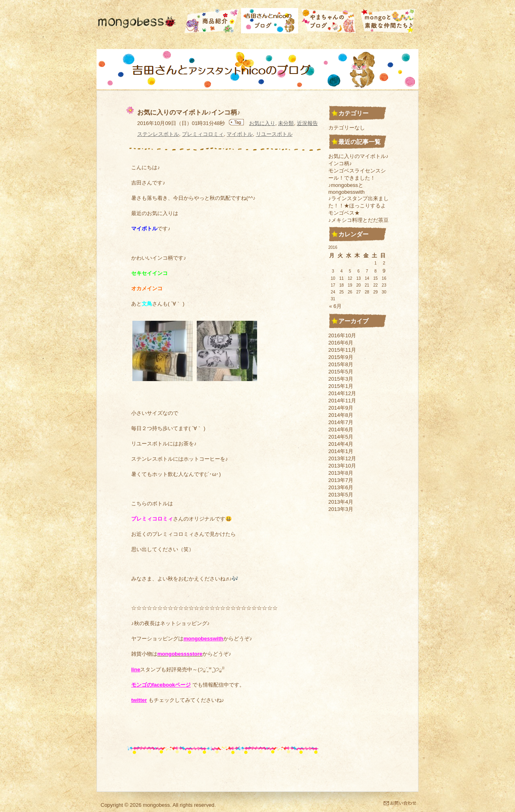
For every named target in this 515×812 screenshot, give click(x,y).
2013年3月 (341, 509)
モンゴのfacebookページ (161, 685)
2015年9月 (341, 357)
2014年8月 (341, 415)
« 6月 (335, 306)
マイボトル (240, 134)
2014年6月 (341, 430)
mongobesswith (203, 639)
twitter (139, 700)
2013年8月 (341, 473)
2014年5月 (341, 437)
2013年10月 (342, 466)
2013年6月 (341, 487)
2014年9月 (341, 408)
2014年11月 (342, 401)
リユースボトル (274, 134)
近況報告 (307, 123)
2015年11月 (342, 350)
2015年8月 (341, 364)
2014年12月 (342, 393)
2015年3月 (341, 379)
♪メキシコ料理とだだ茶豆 (358, 220)
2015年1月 (341, 386)
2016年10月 (342, 335)
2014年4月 (341, 444)
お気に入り (262, 123)
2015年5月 (341, 372)
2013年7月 (341, 480)
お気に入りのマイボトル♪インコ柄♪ (189, 112)
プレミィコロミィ (203, 134)
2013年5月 (341, 495)
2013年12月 (342, 458)
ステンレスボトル (158, 134)
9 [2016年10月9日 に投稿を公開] (384, 271)
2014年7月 (341, 422)
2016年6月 (341, 343)
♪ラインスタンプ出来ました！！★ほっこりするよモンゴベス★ (358, 206)
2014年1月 (341, 451)
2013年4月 (341, 502)
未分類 (286, 123)
